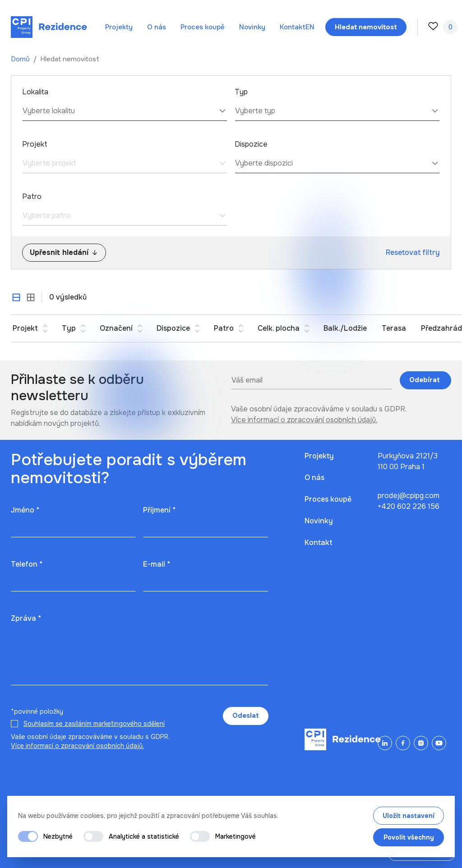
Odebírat (425, 380)
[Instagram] (421, 743)
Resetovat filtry (413, 252)
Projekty (119, 27)
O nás (157, 27)
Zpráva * (26, 618)
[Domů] (49, 27)
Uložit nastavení (409, 816)
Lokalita (35, 92)
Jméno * (25, 510)
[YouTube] (439, 743)
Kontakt (293, 27)
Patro (32, 196)
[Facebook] (403, 743)
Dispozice (251, 144)
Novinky (252, 27)
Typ (241, 92)
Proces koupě (203, 27)
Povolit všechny (409, 837)
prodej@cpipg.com (409, 496)
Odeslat (246, 716)
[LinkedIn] (385, 743)
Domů (21, 59)
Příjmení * (159, 510)
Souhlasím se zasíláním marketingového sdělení (94, 724)
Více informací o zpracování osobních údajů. (304, 420)
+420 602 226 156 (409, 506)
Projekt (35, 144)
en (310, 27)
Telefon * (27, 564)
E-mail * (157, 564)
